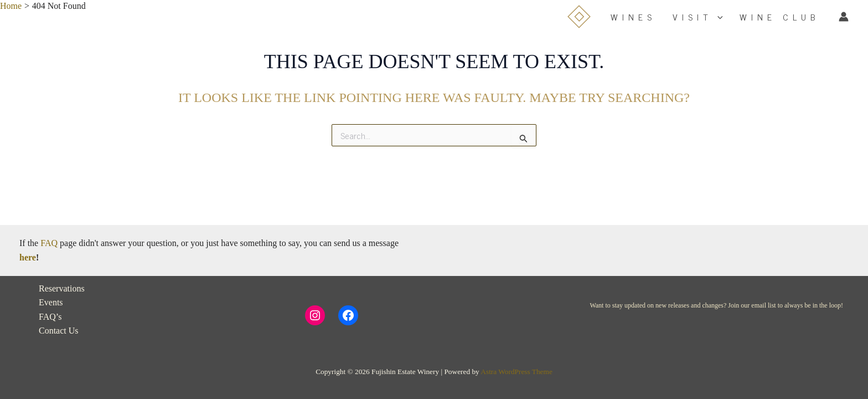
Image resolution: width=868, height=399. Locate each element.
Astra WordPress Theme (516, 372)
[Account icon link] (844, 17)
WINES (633, 17)
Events (51, 302)
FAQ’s (50, 317)
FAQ (49, 243)
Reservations (62, 288)
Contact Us (59, 331)
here (28, 257)
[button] (717, 17)
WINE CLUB (779, 17)
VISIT (698, 17)
